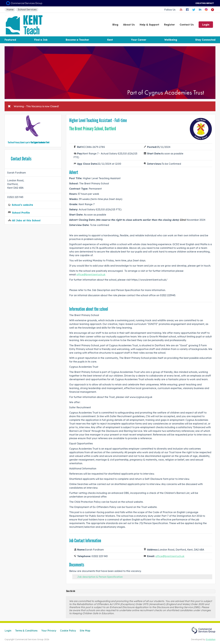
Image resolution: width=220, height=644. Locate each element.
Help (149, 25)
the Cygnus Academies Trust (40, 142)
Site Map (85, 631)
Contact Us (187, 25)
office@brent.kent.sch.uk (91, 274)
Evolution (211, 639)
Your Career (139, 40)
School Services (27, 9)
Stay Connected (205, 40)
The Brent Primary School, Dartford (93, 129)
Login (206, 25)
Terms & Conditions (26, 631)
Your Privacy (49, 631)
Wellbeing (171, 40)
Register (169, 25)
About (129, 25)
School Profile (21, 213)
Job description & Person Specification (100, 577)
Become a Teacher (77, 40)
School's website (22, 205)
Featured (10, 40)
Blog (115, 25)
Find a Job (41, 40)
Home (10, 9)
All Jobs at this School (26, 220)
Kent (110, 40)
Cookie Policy (68, 631)
